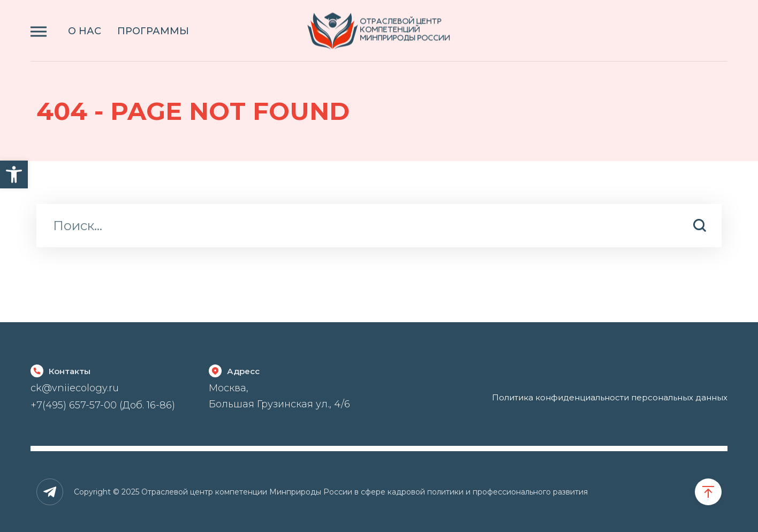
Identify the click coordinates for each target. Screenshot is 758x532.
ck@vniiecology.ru (75, 388)
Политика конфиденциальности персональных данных (610, 397)
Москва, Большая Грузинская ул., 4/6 (279, 396)
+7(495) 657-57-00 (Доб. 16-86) (103, 405)
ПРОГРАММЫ (153, 31)
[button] (14, 174)
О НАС (85, 31)
